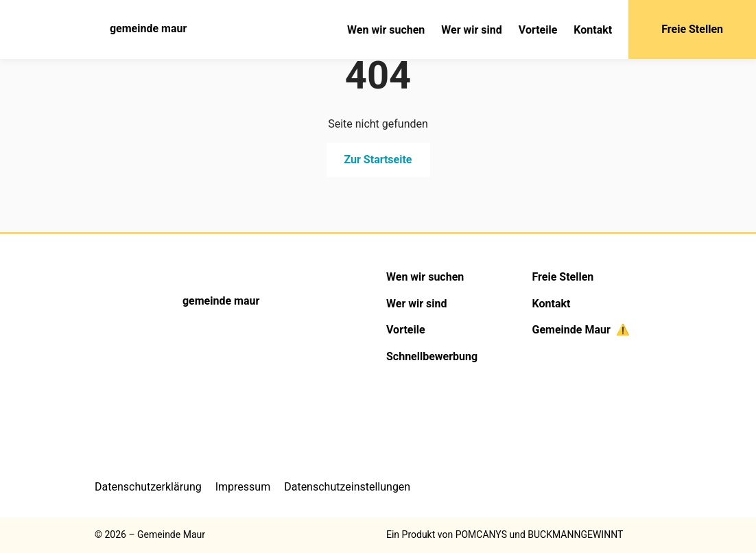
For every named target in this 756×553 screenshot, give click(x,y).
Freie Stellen (692, 29)
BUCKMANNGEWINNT (575, 534)
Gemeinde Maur (581, 330)
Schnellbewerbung (432, 356)
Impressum (243, 487)
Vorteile (538, 30)
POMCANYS (481, 534)
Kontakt (593, 30)
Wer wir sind (471, 30)
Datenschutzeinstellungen (347, 487)
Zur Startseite (378, 160)
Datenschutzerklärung (148, 487)
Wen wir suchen (386, 30)
